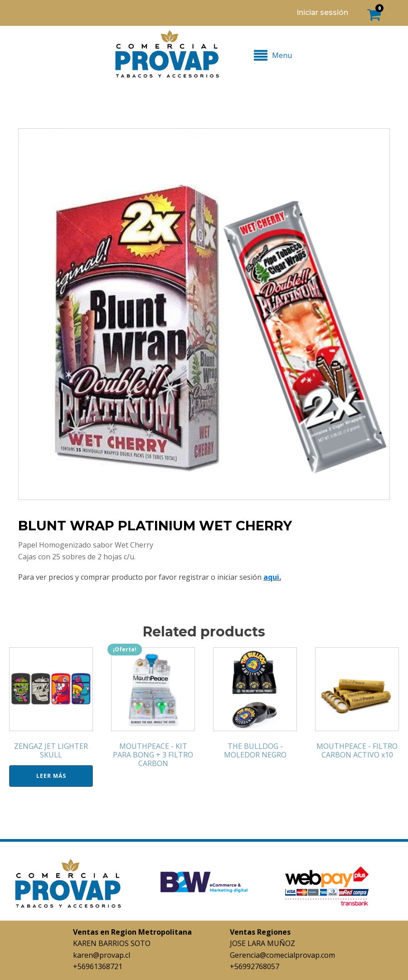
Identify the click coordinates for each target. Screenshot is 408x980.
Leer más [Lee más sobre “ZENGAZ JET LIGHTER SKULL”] (51, 776)
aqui (271, 577)
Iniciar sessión (322, 12)
